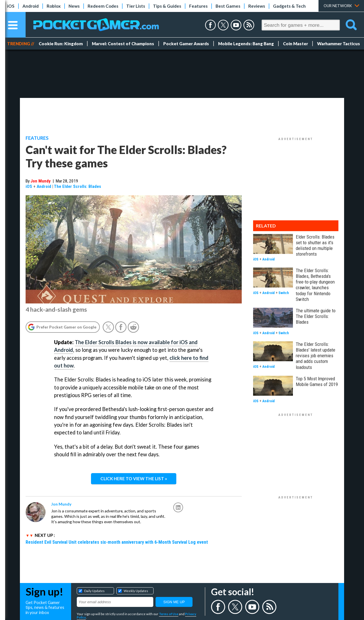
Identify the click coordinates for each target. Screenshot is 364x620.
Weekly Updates (136, 591)
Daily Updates (94, 591)
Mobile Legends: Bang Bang (246, 44)
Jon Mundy (41, 181)
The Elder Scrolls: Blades (77, 186)
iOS (11, 6)
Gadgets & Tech (289, 6)
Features (198, 6)
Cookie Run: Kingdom (61, 44)
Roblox (54, 6)
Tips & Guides (167, 6)
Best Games (228, 6)
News (74, 6)
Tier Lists (136, 6)
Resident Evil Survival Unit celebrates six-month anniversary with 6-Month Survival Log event (117, 542)
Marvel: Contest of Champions (123, 44)
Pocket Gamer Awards (186, 44)
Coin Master (295, 44)
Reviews (257, 6)
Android (31, 6)
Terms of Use (169, 614)
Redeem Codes (103, 6)
